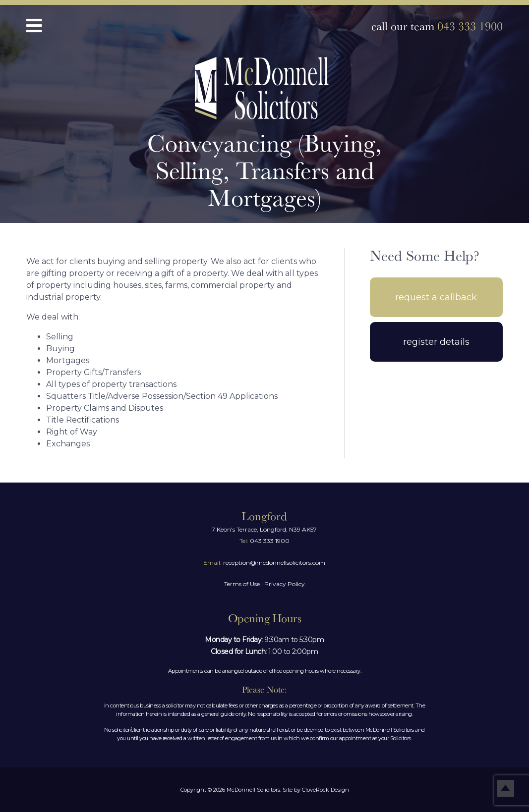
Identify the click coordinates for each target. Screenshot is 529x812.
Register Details (436, 342)
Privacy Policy (285, 584)
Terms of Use (242, 584)
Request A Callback (436, 297)
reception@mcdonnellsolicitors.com (264, 563)
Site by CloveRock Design (316, 790)
